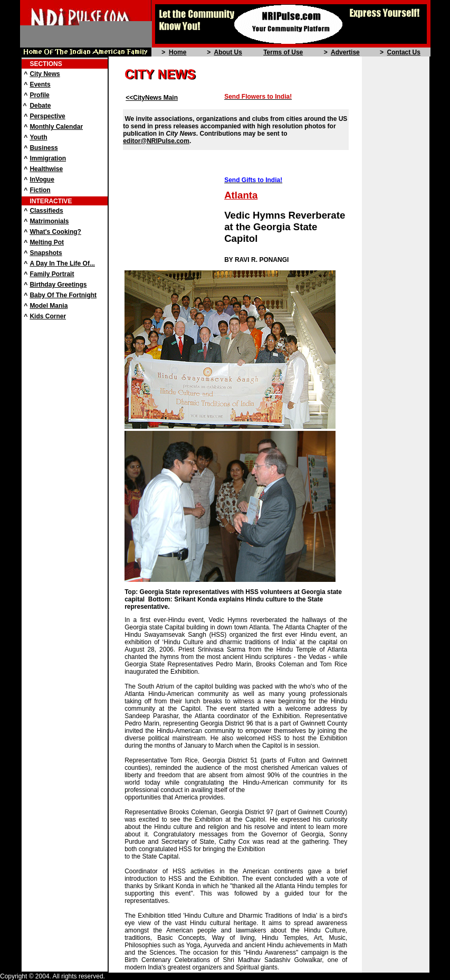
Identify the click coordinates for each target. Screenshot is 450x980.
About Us (228, 52)
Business (44, 148)
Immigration (48, 158)
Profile (39, 95)
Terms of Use (283, 52)
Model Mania (49, 306)
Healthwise (46, 169)
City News (45, 74)
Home (178, 52)
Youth (38, 137)
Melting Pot (47, 242)
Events (40, 84)
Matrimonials (49, 221)
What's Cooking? (55, 232)
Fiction (40, 190)
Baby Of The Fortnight (63, 295)
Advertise (345, 52)
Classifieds (46, 211)
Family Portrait (52, 274)
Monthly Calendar (56, 127)
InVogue (42, 180)
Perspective (47, 116)
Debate (40, 106)
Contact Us (404, 52)
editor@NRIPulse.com (156, 141)
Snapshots (46, 253)
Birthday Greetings (58, 285)
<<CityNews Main (152, 98)
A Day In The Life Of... (62, 263)
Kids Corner (48, 316)
